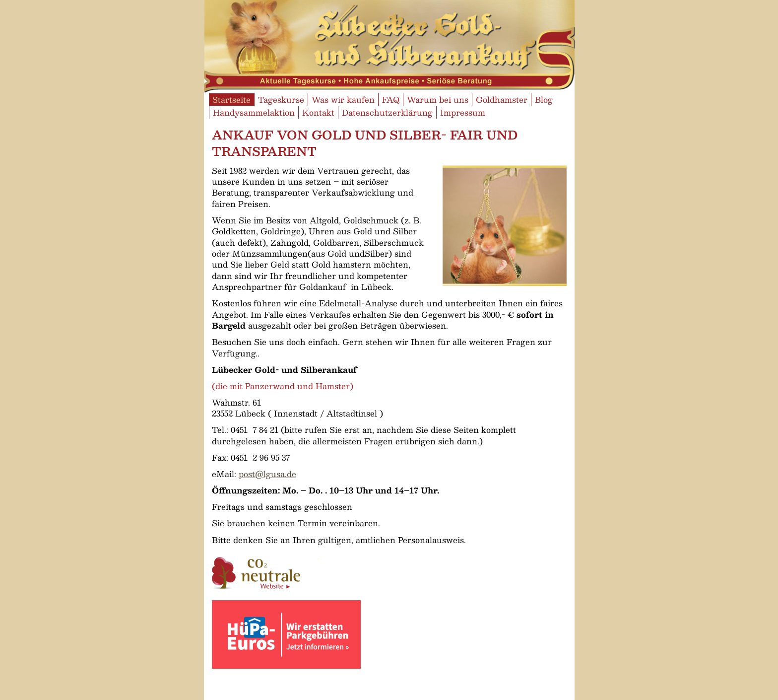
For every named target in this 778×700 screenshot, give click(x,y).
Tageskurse (281, 100)
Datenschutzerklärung (387, 112)
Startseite (231, 100)
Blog (544, 100)
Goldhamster (502, 100)
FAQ (391, 100)
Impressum (463, 112)
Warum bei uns (438, 100)
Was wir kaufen (343, 100)
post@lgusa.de (267, 474)
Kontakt (318, 112)
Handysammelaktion (254, 112)
